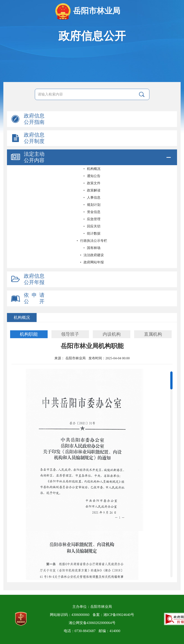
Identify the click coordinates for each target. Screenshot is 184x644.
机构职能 (29, 334)
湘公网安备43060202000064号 (92, 623)
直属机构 (153, 334)
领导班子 (70, 334)
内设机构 (112, 334)
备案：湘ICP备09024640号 (113, 615)
